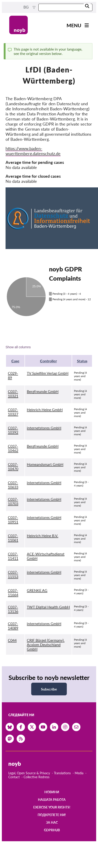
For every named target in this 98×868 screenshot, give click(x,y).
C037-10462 (13, 448)
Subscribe (49, 689)
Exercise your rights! (52, 807)
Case (15, 361)
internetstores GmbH (44, 428)
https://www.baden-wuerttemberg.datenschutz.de (33, 151)
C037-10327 (13, 412)
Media (79, 773)
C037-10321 (13, 393)
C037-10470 (13, 466)
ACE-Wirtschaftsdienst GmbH (46, 556)
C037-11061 (13, 538)
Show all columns (18, 347)
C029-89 (13, 375)
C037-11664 (13, 592)
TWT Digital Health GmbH (48, 607)
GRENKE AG (37, 590)
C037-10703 (13, 501)
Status (82, 361)
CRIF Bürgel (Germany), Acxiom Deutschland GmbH (46, 644)
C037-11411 (13, 556)
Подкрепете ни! (52, 815)
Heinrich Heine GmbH (45, 410)
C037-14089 (13, 626)
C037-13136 (13, 609)
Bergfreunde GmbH (43, 391)
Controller (48, 361)
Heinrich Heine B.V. (43, 536)
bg (27, 7)
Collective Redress (37, 777)
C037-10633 (13, 485)
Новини (52, 792)
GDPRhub (52, 830)
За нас (52, 822)
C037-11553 (13, 574)
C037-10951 (13, 520)
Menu (74, 25)
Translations (62, 773)
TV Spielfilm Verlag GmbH (48, 373)
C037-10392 (13, 430)
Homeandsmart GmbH (45, 464)
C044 (12, 640)
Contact (14, 777)
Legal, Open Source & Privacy (29, 773)
